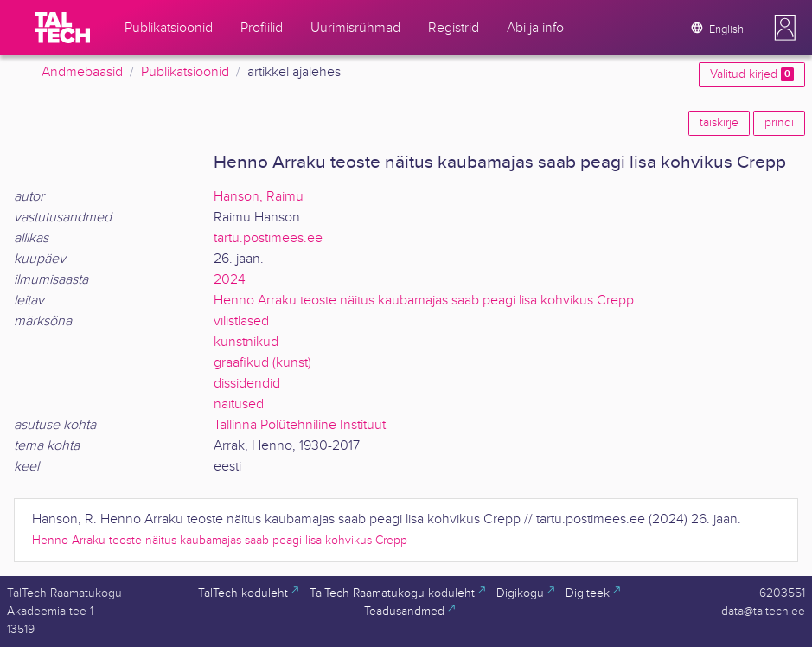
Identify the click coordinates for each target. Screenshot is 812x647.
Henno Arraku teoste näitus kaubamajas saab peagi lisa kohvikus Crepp (424, 301)
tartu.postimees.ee (268, 238)
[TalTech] (62, 28)
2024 (230, 280)
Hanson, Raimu (259, 197)
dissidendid (247, 384)
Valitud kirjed (752, 74)
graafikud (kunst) (262, 363)
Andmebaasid (82, 72)
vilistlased (241, 321)
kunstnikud (246, 342)
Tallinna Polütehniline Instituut (300, 425)
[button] (785, 28)
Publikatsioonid (185, 72)
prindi (779, 123)
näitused (239, 404)
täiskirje (719, 123)
